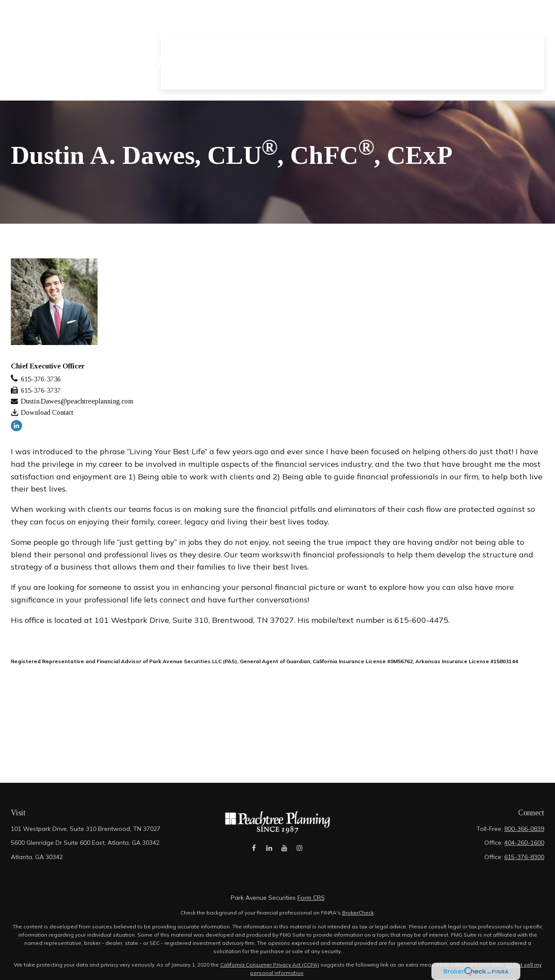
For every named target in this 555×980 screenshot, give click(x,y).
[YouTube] (284, 852)
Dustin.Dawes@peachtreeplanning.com (77, 401)
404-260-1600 (524, 843)
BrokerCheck (358, 913)
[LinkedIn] (16, 426)
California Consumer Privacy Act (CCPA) (270, 965)
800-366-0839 (524, 829)
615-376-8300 (524, 857)
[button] (213, 28)
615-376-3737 (41, 390)
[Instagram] (299, 852)
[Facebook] (254, 852)
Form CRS (311, 898)
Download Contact (47, 412)
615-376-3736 (41, 379)
